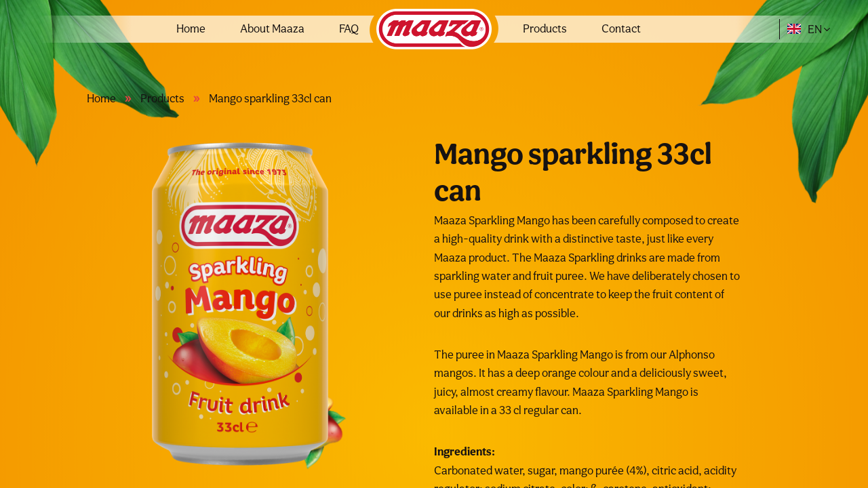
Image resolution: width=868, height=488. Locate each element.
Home (191, 28)
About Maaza (272, 28)
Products (545, 28)
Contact (621, 28)
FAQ (349, 28)
